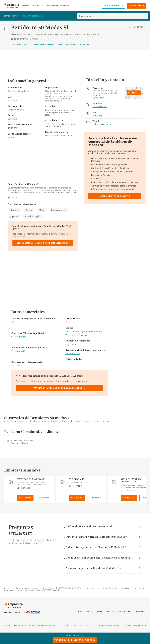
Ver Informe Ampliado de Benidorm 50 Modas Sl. (43, 243)
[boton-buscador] (144, 16)
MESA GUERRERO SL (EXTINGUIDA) (132, 481)
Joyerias (14, 216)
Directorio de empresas (57, 6)
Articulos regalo (32, 216)
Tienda (29, 210)
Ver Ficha (44, 498)
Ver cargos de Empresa (76, 335)
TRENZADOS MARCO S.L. (31, 479)
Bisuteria (15, 210)
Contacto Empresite (105, 611)
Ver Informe (25, 498)
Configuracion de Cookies (109, 626)
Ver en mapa (134, 93)
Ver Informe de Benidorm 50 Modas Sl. (75, 640)
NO (13, 322)
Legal (65, 626)
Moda (42, 210)
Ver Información (19, 337)
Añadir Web (98, 116)
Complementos (59, 210)
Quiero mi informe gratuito (115, 196)
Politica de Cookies (82, 626)
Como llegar (98, 98)
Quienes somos (84, 611)
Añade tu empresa (114, 6)
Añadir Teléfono (100, 107)
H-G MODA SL (77, 479)
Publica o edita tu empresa (132, 611)
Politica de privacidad (136, 626)
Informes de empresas (33, 6)
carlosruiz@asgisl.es (102, 124)
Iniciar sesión (136, 6)
